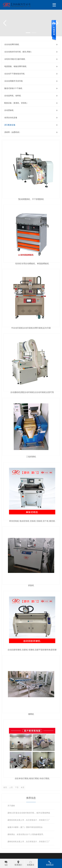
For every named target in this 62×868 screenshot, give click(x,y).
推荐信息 (31, 798)
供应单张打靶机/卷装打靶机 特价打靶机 (32, 779)
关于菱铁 (11, 806)
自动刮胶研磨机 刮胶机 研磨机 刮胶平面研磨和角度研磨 (32, 650)
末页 (23, 787)
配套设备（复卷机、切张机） (16, 103)
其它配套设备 (10, 125)
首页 (5, 787)
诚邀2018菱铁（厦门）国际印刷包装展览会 (25, 827)
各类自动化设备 (11, 118)
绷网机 (31, 714)
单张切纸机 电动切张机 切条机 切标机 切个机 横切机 (32, 521)
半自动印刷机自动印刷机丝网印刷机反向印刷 (31, 328)
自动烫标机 (9, 110)
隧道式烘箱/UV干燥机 (13, 88)
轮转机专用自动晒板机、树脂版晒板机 (32, 264)
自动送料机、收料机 (13, 96)
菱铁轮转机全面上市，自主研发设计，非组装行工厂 (29, 820)
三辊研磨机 (31, 457)
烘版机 (31, 585)
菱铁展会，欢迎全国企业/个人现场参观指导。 (26, 834)
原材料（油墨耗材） (13, 132)
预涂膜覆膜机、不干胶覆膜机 (31, 199)
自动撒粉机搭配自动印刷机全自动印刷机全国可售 (32, 392)
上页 (11, 787)
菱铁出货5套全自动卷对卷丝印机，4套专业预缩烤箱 (29, 813)
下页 (17, 787)
